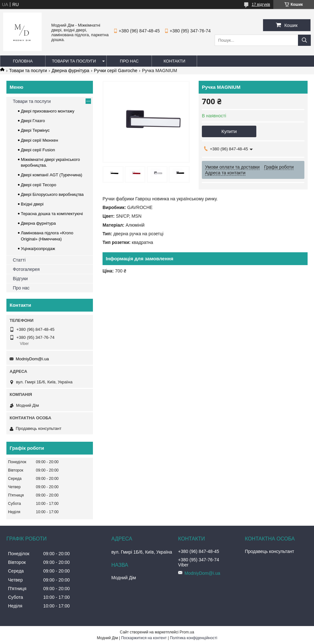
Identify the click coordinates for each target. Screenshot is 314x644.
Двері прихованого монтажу (48, 111)
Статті (19, 260)
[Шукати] (304, 40)
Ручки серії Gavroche (116, 71)
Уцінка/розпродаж (38, 249)
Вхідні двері (32, 204)
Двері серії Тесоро (38, 185)
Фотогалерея (26, 269)
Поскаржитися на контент (144, 638)
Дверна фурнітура (70, 71)
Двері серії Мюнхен (39, 140)
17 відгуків (261, 4)
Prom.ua (187, 632)
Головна (23, 61)
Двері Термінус (35, 130)
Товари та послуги (74, 61)
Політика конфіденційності (194, 638)
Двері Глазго (33, 121)
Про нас (129, 61)
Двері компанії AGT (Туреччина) (52, 175)
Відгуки (20, 279)
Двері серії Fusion (38, 150)
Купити (229, 131)
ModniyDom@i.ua (32, 359)
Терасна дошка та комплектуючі (52, 214)
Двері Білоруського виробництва (52, 194)
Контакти (174, 61)
